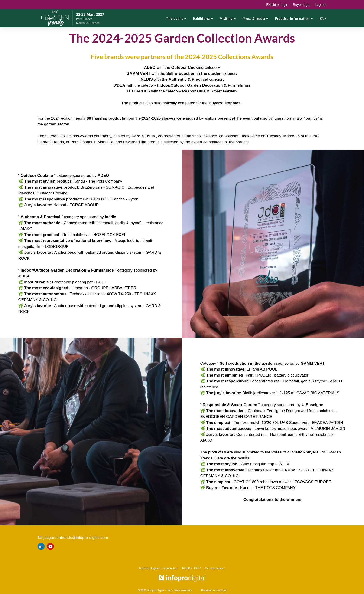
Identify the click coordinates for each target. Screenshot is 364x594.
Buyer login (301, 5)
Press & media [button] (255, 18)
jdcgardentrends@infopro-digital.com (73, 538)
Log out (321, 5)
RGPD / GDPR (191, 568)
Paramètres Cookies (214, 590)
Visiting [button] (228, 18)
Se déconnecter (215, 568)
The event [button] (176, 18)
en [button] (323, 18)
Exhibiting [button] (203, 18)
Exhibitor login (277, 5)
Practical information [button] (294, 18)
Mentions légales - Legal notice (158, 568)
